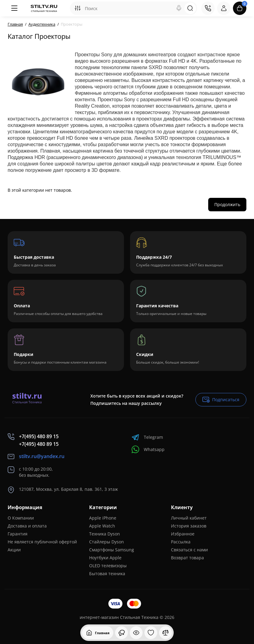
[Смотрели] (122, 633)
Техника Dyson (105, 534)
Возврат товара (187, 558)
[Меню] (14, 8)
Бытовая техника (107, 574)
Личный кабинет (189, 518)
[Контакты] (208, 8)
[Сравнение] (165, 633)
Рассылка (181, 542)
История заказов (189, 526)
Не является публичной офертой (42, 542)
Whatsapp (148, 449)
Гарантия (18, 534)
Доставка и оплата (27, 526)
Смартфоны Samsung (112, 550)
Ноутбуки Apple (105, 558)
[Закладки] (151, 633)
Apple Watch (102, 526)
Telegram (147, 437)
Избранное (183, 534)
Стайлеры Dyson (107, 542)
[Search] (179, 8)
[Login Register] (224, 8)
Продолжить (227, 204)
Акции (14, 550)
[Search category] (78, 8)
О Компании (21, 518)
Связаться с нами (189, 550)
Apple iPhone (103, 518)
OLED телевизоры (108, 566)
